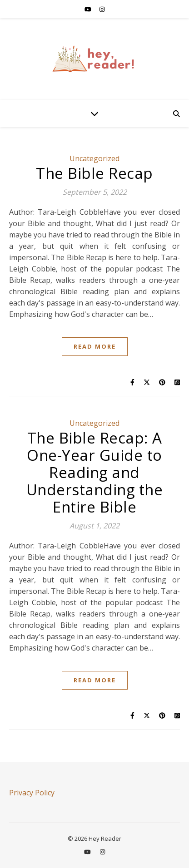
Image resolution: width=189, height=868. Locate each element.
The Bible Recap (94, 173)
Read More (95, 346)
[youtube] (89, 9)
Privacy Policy (32, 793)
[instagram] (102, 9)
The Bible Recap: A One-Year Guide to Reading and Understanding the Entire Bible (95, 472)
